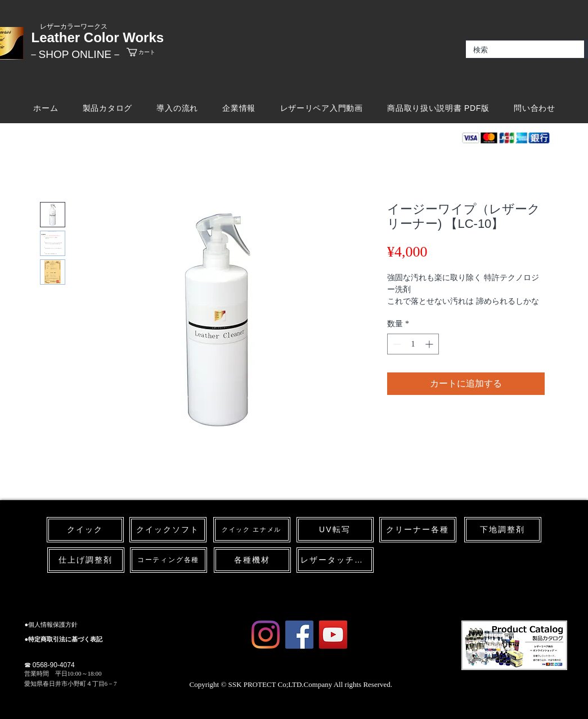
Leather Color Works (98, 37)
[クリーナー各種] (418, 530)
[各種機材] (252, 560)
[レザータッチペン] (335, 560)
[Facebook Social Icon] (299, 635)
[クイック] (85, 530)
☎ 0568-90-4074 (50, 665)
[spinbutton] (413, 344)
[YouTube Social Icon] (333, 635)
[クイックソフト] (168, 530)
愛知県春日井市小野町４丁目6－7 (71, 684)
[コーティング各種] (169, 560)
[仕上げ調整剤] (86, 560)
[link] (151, 52)
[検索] (517, 50)
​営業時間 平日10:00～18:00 (63, 673)
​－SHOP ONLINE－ (75, 54)
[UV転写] (335, 530)
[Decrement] (396, 344)
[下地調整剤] (503, 530)
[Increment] (430, 344)
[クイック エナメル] (252, 530)
